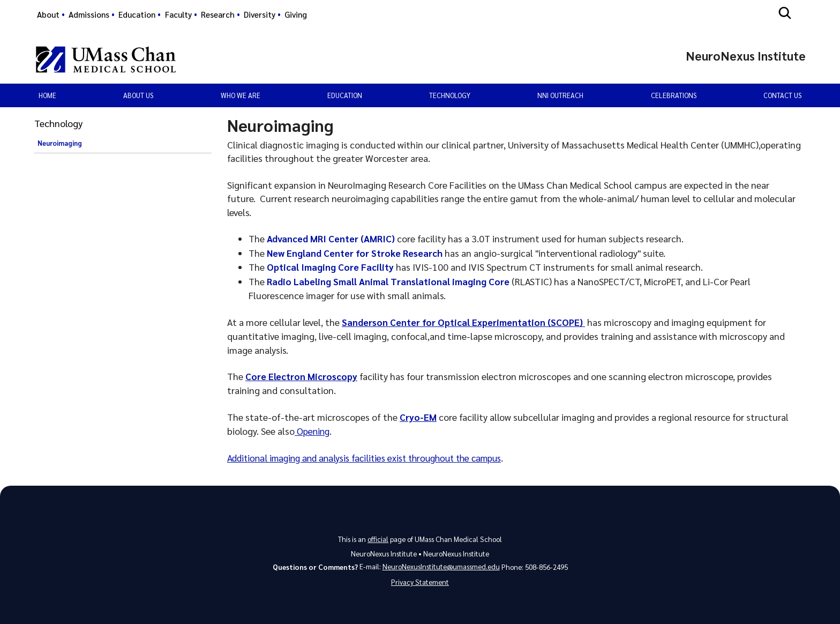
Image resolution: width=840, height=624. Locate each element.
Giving (296, 14)
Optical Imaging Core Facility (331, 267)
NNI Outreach (560, 95)
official (378, 537)
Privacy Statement (420, 581)
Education (137, 14)
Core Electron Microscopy (302, 376)
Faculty (178, 14)
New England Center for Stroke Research (356, 253)
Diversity (260, 14)
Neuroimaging (60, 143)
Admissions (89, 14)
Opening (313, 430)
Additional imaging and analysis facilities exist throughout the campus (373, 456)
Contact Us (782, 95)
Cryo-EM (418, 416)
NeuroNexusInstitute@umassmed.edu (441, 565)
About (48, 14)
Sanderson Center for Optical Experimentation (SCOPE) (465, 322)
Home (47, 95)
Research (218, 14)
